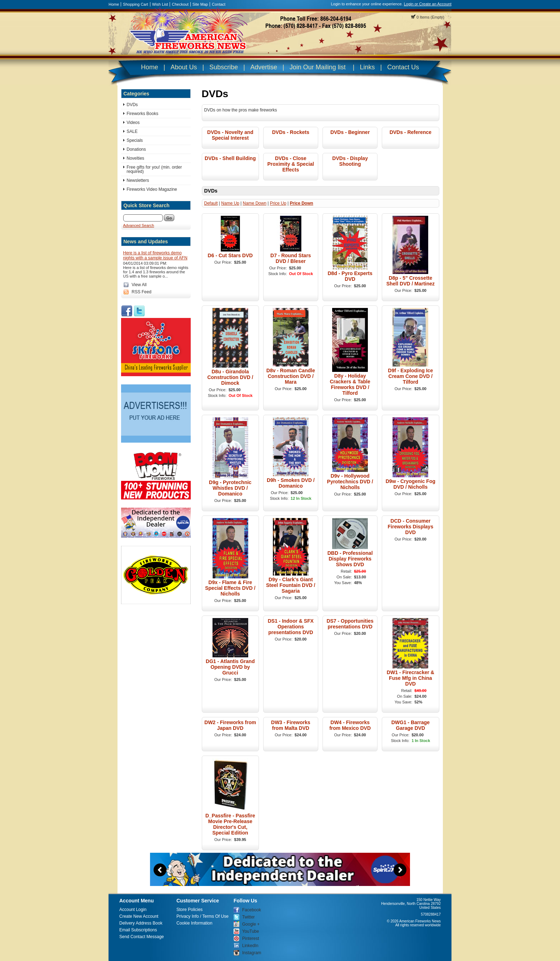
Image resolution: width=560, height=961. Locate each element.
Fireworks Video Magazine (152, 189)
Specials (135, 140)
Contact (219, 4)
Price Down (301, 203)
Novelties (136, 158)
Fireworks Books (143, 114)
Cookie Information (194, 923)
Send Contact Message (142, 937)
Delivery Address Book (141, 923)
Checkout (180, 4)
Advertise (264, 67)
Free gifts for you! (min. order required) (154, 169)
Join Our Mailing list (318, 67)
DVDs (132, 105)
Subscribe (224, 67)
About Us (184, 67)
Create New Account (139, 916)
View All (139, 285)
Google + (251, 924)
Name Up (230, 203)
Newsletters (138, 180)
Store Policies (189, 910)
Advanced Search (139, 225)
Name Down (255, 203)
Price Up (278, 203)
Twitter (248, 917)
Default (211, 203)
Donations (136, 149)
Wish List (160, 4)
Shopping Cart (135, 4)
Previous (160, 870)
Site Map (200, 4)
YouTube (251, 931)
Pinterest (251, 938)
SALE (132, 131)
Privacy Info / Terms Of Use (202, 916)
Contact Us (403, 67)
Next (400, 870)
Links (367, 67)
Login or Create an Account (428, 4)
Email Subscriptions (138, 930)
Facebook (252, 910)
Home (114, 4)
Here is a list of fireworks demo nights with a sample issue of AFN (155, 255)
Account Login (133, 910)
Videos (133, 123)
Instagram (252, 953)
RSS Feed (142, 292)
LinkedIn (250, 946)
